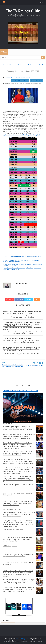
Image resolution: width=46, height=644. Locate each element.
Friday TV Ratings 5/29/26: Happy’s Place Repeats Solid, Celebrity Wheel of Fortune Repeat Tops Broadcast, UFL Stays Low (18, 503)
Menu (4, 52)
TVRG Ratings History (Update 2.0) (13, 529)
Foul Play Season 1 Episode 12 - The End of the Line (21, 391)
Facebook (19, 299)
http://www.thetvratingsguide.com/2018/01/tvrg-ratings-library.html (21, 135)
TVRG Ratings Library (36, 81)
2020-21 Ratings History (10, 546)
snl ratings (26, 81)
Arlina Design (15, 641)
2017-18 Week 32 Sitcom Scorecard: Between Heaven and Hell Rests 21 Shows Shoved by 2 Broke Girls (22, 312)
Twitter (29, 299)
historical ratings (17, 81)
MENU (42, 2)
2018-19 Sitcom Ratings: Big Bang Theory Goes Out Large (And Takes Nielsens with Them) (18, 555)
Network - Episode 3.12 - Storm (35, 365)
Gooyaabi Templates (36, 641)
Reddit (10, 299)
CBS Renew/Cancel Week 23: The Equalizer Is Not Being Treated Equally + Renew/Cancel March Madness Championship (18, 539)
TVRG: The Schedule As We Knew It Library (17, 338)
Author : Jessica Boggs (21, 283)
